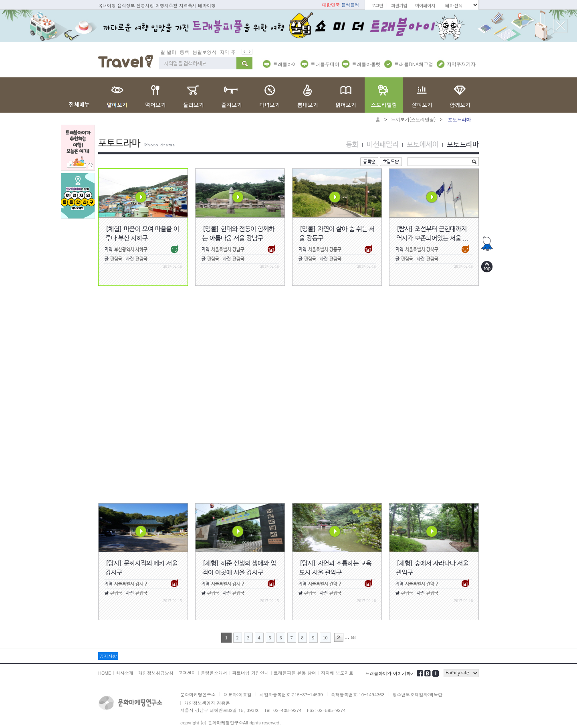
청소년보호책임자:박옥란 (418, 695)
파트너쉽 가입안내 (250, 673)
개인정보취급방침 (156, 673)
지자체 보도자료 (337, 673)
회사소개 (125, 673)
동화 (352, 145)
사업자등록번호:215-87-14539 (291, 695)
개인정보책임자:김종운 (207, 703)
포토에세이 (423, 145)
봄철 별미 (171, 52)
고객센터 (187, 673)
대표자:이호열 (238, 695)
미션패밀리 (383, 145)
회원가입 (399, 5)
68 (353, 637)
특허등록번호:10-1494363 (358, 695)
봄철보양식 (209, 52)
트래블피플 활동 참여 (295, 673)
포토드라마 (463, 145)
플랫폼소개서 (214, 673)
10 (325, 638)
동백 (189, 52)
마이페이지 (425, 5)
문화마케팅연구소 (198, 695)
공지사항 (108, 656)
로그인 (377, 5)
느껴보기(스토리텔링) (413, 119)
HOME (105, 673)
